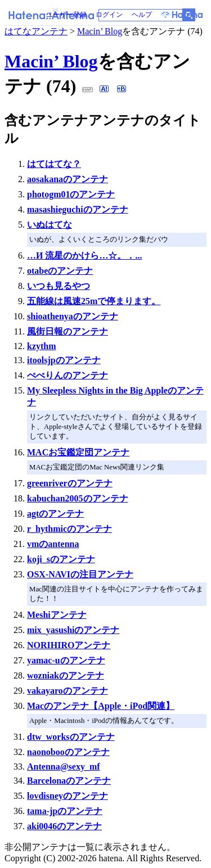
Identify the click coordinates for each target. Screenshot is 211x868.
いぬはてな (50, 225)
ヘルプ (142, 15)
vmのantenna (53, 544)
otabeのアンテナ (60, 271)
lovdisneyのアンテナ (68, 796)
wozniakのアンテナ (66, 675)
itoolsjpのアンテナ (64, 360)
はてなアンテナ (36, 31)
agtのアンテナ (55, 514)
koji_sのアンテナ (61, 559)
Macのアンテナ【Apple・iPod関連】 (101, 706)
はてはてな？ (54, 164)
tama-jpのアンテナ (65, 811)
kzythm (42, 346)
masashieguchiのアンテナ (78, 209)
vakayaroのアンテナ (68, 691)
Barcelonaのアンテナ (69, 781)
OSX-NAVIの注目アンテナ (80, 574)
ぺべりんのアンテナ (68, 375)
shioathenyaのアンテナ (73, 316)
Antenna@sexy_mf (64, 767)
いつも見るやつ (59, 286)
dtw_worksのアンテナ (71, 737)
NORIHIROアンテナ (69, 645)
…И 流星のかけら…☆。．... (84, 256)
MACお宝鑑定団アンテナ (78, 452)
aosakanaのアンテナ (68, 179)
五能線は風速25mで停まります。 (94, 301)
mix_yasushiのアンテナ (73, 630)
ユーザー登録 (66, 15)
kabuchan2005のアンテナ (78, 498)
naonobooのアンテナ (68, 752)
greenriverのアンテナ (70, 483)
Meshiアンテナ (57, 615)
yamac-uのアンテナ (66, 660)
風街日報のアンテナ (68, 331)
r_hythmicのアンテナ (69, 529)
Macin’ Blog (100, 31)
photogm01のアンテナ (71, 194)
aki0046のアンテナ (64, 826)
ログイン (109, 15)
